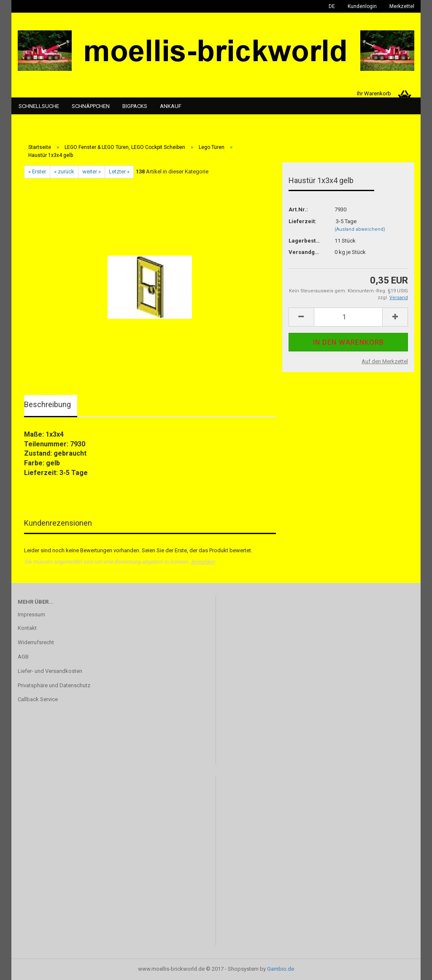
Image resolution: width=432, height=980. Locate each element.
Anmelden (203, 562)
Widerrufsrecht (36, 642)
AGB (23, 657)
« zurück (64, 171)
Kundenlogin (362, 6)
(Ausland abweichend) (360, 229)
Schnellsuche (39, 106)
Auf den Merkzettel (385, 361)
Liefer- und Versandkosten (50, 671)
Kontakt (27, 628)
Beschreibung (47, 404)
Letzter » (119, 171)
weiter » (92, 171)
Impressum (31, 614)
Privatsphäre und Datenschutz (54, 685)
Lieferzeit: (302, 221)
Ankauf (171, 106)
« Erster (37, 171)
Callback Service (38, 699)
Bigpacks (135, 106)
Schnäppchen (91, 106)
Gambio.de (281, 969)
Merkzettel (402, 6)
